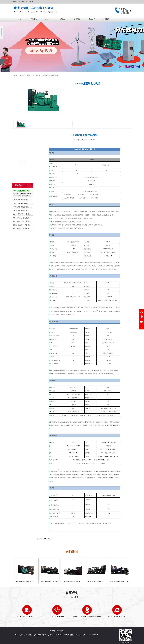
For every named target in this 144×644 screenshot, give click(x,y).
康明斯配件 (18, 152)
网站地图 (95, 635)
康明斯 (22, 76)
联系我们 (92, 19)
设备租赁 (17, 156)
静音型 (16, 144)
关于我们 (77, 19)
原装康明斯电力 (38, 76)
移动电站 (17, 148)
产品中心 (34, 19)
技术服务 (106, 19)
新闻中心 (48, 19)
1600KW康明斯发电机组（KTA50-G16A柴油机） (29, 581)
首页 (19, 19)
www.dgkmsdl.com (119, 617)
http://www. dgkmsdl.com (44, 539)
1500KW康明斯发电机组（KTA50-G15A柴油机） (53, 581)
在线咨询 (22, 177)
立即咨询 (83, 92)
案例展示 (63, 19)
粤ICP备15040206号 (57, 631)
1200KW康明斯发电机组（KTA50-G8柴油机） (99, 581)
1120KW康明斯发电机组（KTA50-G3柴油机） (122, 581)
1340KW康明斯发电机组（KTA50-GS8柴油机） (76, 581)
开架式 (16, 139)
